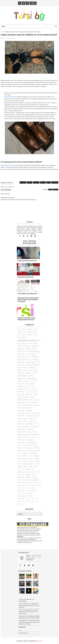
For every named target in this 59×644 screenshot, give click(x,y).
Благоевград (25, 344)
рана (37, 437)
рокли (25, 448)
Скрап (19, 453)
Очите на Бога (34, 413)
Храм (19, 475)
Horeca (23, 488)
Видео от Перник (27, 346)
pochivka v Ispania (21, 491)
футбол (38, 472)
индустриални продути (32, 378)
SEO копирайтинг (29, 493)
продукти (35, 432)
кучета (19, 394)
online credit (33, 488)
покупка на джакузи (30, 424)
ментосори (37, 400)
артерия (19, 335)
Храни (23, 475)
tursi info (27, 501)
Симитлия (38, 450)
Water (19, 504)
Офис (28, 413)
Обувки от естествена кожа (27, 408)
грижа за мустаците (21, 357)
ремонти (19, 445)
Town (37, 499)
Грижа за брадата (32, 354)
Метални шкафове (21, 402)
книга (36, 381)
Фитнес (28, 472)
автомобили (20, 332)
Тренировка (20, 467)
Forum (19, 488)
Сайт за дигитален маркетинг (28, 294)
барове (36, 335)
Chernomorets (38, 483)
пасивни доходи (37, 416)
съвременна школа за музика (28, 464)
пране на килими (30, 429)
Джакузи (19, 360)
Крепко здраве (20, 389)
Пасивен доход (29, 416)
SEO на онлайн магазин (22, 496)
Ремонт (23, 440)
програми (29, 432)
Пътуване (33, 437)
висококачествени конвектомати (34, 352)
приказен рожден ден (22, 432)
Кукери (37, 389)
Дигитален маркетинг (35, 360)
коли (27, 384)
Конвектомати (32, 384)
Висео (25, 352)
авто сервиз (30, 329)
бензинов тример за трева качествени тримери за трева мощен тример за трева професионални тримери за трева (29, 340)
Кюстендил (36, 394)
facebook (55, 189)
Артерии (34, 332)
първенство (20, 437)
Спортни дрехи (36, 456)
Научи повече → (30, 560)
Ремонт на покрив (29, 440)
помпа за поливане (26, 426)
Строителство (30, 459)
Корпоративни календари (22, 386)
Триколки (26, 467)
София (19, 456)
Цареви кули (28, 475)
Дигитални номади (21, 362)
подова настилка (21, 424)
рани (19, 440)
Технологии (37, 464)
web (23, 504)
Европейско (25, 368)
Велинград (20, 346)
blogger (45, 189)
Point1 (27, 491)
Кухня (36, 392)
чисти (19, 480)
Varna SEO (40, 641)
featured (39, 485)
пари (39, 413)
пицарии (31, 418)
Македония (27, 397)
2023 (19, 329)
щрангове (25, 483)
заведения (20, 370)
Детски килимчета (35, 357)
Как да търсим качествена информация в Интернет (27, 319)
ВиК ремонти (35, 349)
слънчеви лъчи (25, 453)
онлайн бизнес (29, 410)
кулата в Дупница (21, 392)
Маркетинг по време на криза (23, 400)
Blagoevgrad (31, 483)
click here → (33, 234)
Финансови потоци (21, 472)
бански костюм (30, 335)
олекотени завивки (21, 410)
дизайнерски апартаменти (31, 362)
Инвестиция (30, 376)
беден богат (24, 337)
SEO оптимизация (21, 499)
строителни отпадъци (22, 459)
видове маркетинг (21, 349)
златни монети (28, 373)
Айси (25, 332)
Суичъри (19, 461)
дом (39, 362)
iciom (28, 488)
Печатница (25, 418)
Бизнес (19, 344)
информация (20, 381)
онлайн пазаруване (21, 413)
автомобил (36, 329)
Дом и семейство (21, 365)
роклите (30, 448)
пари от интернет (21, 416)
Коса (30, 386)
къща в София (29, 394)
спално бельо (25, 456)
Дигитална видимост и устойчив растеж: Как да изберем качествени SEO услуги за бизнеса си (29, 605)
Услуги (33, 469)
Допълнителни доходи (35, 365)
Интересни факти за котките (27, 261)
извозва (34, 373)
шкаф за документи (34, 480)
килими (32, 381)
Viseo (37, 501)
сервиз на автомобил (30, 450)
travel (19, 501)
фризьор (33, 472)
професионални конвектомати (23, 434)
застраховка (26, 370)
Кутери (31, 392)
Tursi (23, 501)
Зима (31, 370)
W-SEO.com (25, 641)
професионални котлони (35, 434)
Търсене (36, 467)
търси (19, 469)
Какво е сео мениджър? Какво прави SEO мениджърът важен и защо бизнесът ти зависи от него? (29, 612)
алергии (29, 332)
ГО (27, 354)
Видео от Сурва (35, 346)
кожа (23, 384)
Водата (23, 354)
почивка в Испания (21, 429)
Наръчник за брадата (27, 405)
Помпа (19, 426)
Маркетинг (32, 397)
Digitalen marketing (21, 485)
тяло (23, 469)
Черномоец (28, 477)
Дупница (19, 368)
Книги (19, 384)
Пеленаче (19, 418)
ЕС (37, 368)
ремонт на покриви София (31, 442)
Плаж (35, 418)
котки (34, 386)
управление (28, 469)
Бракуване (35, 344)
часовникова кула (21, 477)
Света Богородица (36, 448)
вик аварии (28, 349)
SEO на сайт (30, 496)
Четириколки (35, 477)
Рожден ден (20, 448)
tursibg (32, 501)
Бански (24, 335)
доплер (27, 365)
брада (30, 344)
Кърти (23, 394)
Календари (26, 381)
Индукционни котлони (22, 378)
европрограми (32, 368)
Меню (3, 26)
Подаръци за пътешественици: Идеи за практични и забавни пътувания (28, 300)
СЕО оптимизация (21, 450)
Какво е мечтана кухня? (26, 277)
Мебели (32, 400)
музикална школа (34, 402)
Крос (33, 389)
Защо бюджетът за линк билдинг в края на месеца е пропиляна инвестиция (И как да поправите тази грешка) (29, 622)
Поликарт (37, 424)
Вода (19, 354)
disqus (50, 189)
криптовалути (27, 389)
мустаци (19, 405)
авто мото (23, 329)
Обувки (19, 408)
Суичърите (25, 461)
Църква (34, 475)
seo (23, 493)
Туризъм (31, 467)
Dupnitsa (34, 485)
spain (33, 499)
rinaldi (19, 493)
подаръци (25, 421)
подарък (19, 421)
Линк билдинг (20, 397)
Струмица (36, 459)
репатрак (24, 445)
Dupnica (28, 485)
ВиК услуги (20, 352)
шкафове (19, 483)
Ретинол (36, 445)
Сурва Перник (37, 461)
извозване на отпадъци (22, 376)
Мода (27, 402)
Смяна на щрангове (33, 453)
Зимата (35, 370)
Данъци (28, 357)
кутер (27, 392)
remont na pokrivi (34, 491)
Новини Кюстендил (36, 405)
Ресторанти (30, 445)
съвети (19, 464)
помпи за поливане (35, 426)
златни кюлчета (21, 373)
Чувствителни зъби (25, 480)
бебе (19, 337)
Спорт (30, 456)
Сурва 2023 (31, 461)
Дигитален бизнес (26, 360)
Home (2, 32)
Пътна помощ (27, 437)
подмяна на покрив (32, 421)
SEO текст (28, 499)
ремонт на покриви (21, 442)
